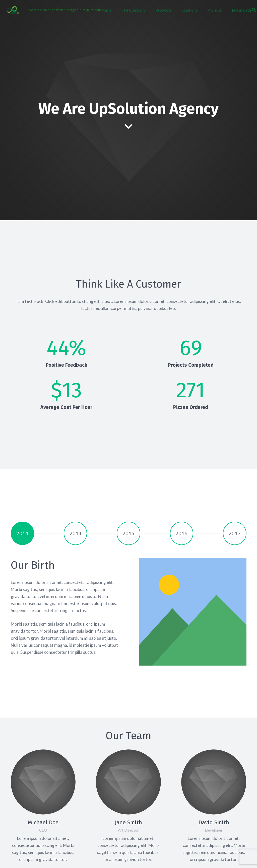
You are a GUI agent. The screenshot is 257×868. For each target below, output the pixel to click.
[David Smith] (214, 782)
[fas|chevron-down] (129, 127)
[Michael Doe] (43, 782)
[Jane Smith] (128, 782)
